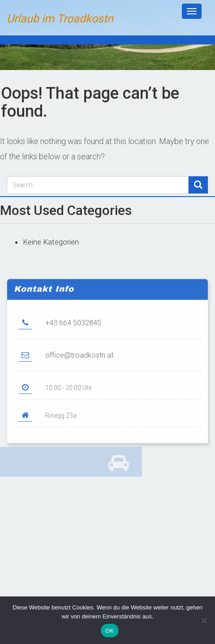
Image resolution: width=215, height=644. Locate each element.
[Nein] (204, 620)
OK (110, 631)
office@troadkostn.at (79, 364)
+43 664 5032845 (73, 331)
